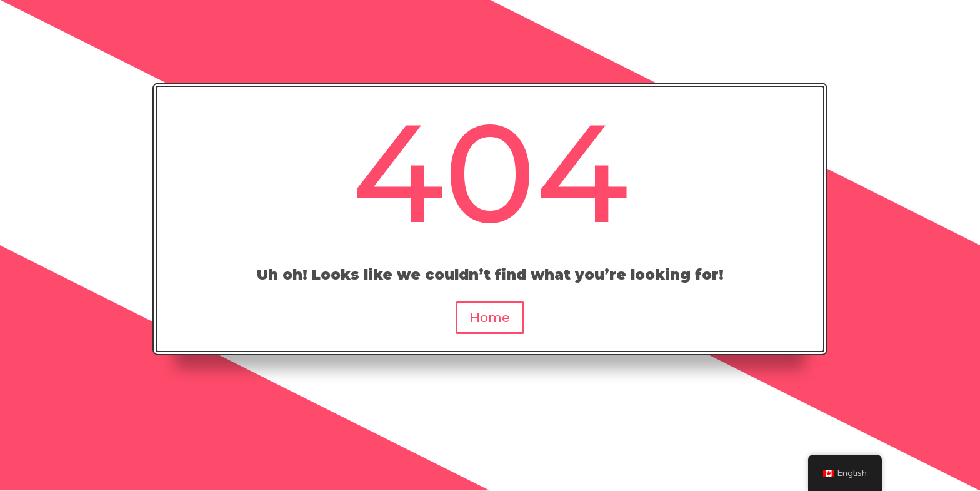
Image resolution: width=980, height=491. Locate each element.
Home (490, 318)
